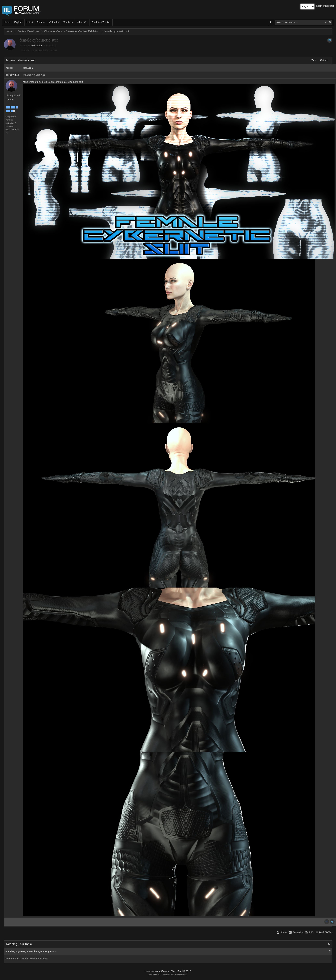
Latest (30, 22)
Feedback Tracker (101, 22)
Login (319, 6)
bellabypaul (37, 46)
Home (7, 22)
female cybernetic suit (117, 31)
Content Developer (28, 31)
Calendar (54, 22)
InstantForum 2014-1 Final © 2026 (173, 971)
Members (68, 22)
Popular (41, 22)
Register (330, 6)
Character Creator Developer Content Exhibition (72, 31)
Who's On (82, 22)
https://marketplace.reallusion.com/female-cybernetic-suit (53, 82)
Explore (18, 22)
